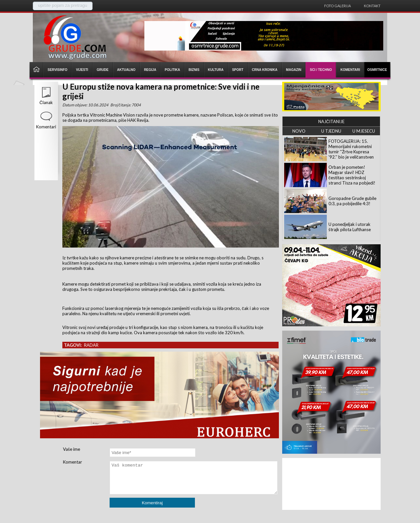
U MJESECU (364, 131)
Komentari (46, 127)
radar (91, 345)
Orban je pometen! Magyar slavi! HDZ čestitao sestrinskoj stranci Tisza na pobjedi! (352, 175)
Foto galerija (337, 6)
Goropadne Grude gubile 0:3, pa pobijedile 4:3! (352, 201)
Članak (46, 102)
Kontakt (372, 6)
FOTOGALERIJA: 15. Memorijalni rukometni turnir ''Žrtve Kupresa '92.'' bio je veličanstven (351, 149)
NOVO (299, 131)
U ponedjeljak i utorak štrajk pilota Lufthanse (350, 227)
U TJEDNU (331, 131)
